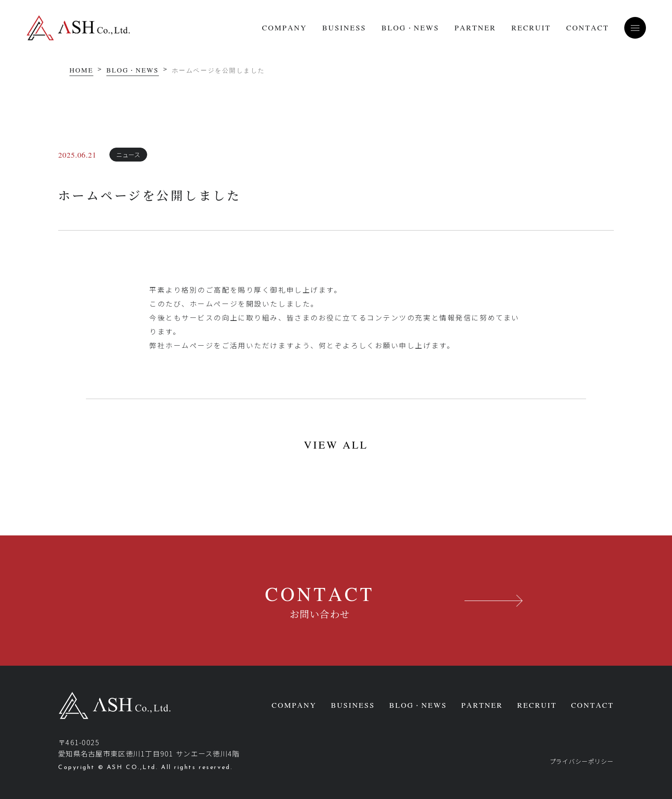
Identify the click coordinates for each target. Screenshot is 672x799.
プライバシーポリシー (582, 761)
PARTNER (475, 28)
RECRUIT (531, 28)
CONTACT (588, 28)
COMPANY (285, 28)
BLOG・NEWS (410, 28)
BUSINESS (344, 28)
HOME (81, 70)
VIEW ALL (336, 444)
